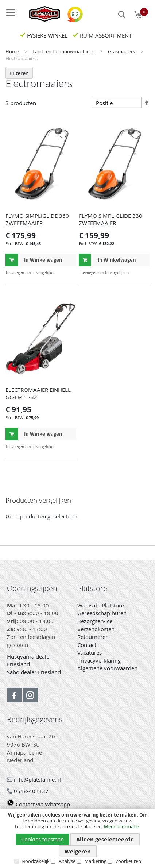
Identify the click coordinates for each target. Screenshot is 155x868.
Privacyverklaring (99, 660)
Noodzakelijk (36, 861)
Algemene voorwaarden (107, 668)
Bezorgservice (95, 621)
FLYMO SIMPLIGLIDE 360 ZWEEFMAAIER (37, 219)
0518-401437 (28, 791)
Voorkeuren (128, 861)
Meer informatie (121, 826)
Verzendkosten (96, 629)
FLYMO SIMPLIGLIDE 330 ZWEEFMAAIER (111, 219)
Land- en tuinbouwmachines (64, 51)
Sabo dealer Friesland (34, 672)
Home (13, 51)
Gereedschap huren (102, 613)
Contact (87, 645)
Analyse (67, 861)
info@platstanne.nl (34, 779)
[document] (77, 838)
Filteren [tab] (19, 73)
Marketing (95, 861)
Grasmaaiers (122, 51)
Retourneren (93, 637)
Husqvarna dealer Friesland (29, 660)
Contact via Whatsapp (38, 804)
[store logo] (41, 14)
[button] (70, 273)
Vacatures (90, 652)
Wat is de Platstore (101, 605)
